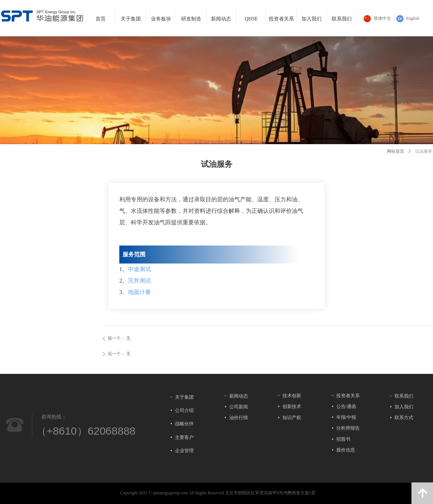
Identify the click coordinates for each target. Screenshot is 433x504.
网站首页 (396, 151)
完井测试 (139, 281)
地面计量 (139, 292)
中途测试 (139, 269)
